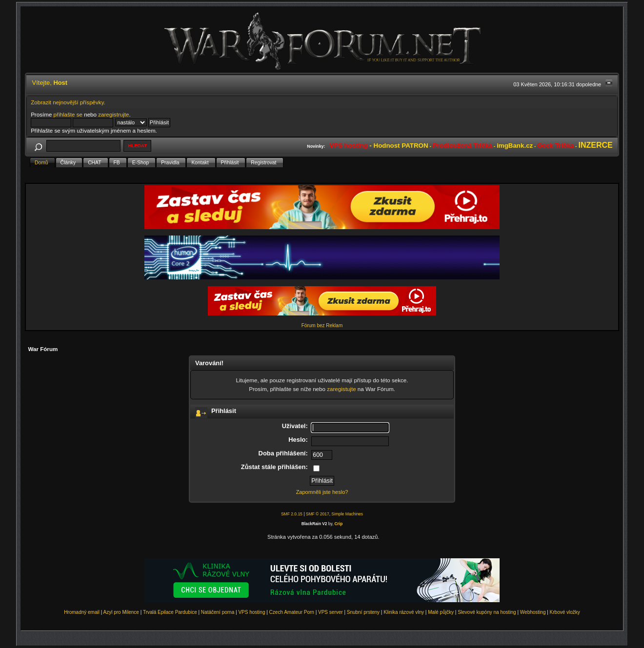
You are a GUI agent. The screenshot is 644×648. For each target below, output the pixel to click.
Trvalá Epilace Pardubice (170, 612)
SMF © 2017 (318, 514)
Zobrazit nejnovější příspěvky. (68, 102)
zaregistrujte (113, 114)
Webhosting (533, 612)
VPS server (331, 612)
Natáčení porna (218, 612)
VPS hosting (252, 612)
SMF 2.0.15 (292, 514)
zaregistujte (341, 389)
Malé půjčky (441, 612)
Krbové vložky (565, 612)
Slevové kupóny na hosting (487, 612)
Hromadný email (82, 612)
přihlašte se (68, 114)
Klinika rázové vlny (404, 612)
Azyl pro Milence (121, 612)
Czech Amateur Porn (292, 612)
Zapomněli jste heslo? (322, 492)
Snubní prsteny (363, 612)
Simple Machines (347, 514)
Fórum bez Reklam (322, 325)
